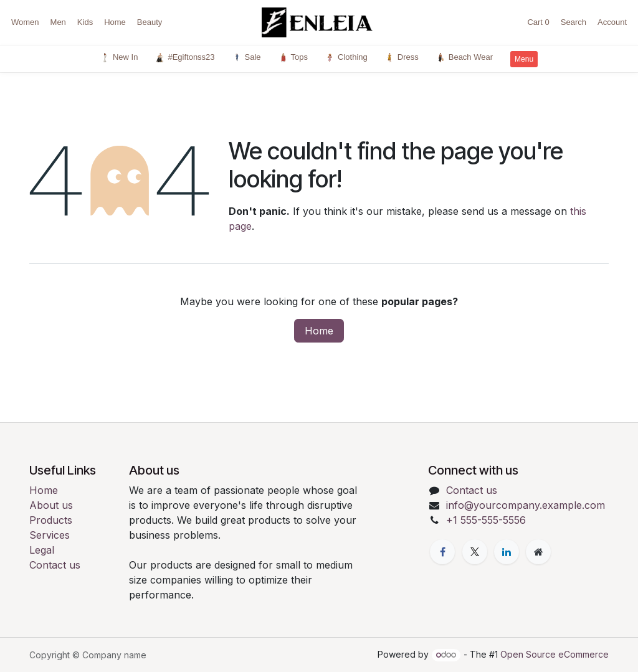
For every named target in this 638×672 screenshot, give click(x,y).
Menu (524, 59)
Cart (538, 22)
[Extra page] (538, 552)
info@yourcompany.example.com (526, 505)
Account (612, 22)
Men (58, 22)
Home (115, 22)
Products (51, 520)
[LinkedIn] (507, 552)
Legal (42, 550)
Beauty (150, 22)
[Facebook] (442, 552)
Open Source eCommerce (555, 654)
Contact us (55, 565)
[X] (475, 552)
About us (51, 505)
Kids (85, 22)
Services (50, 535)
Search (574, 22)
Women (25, 22)
